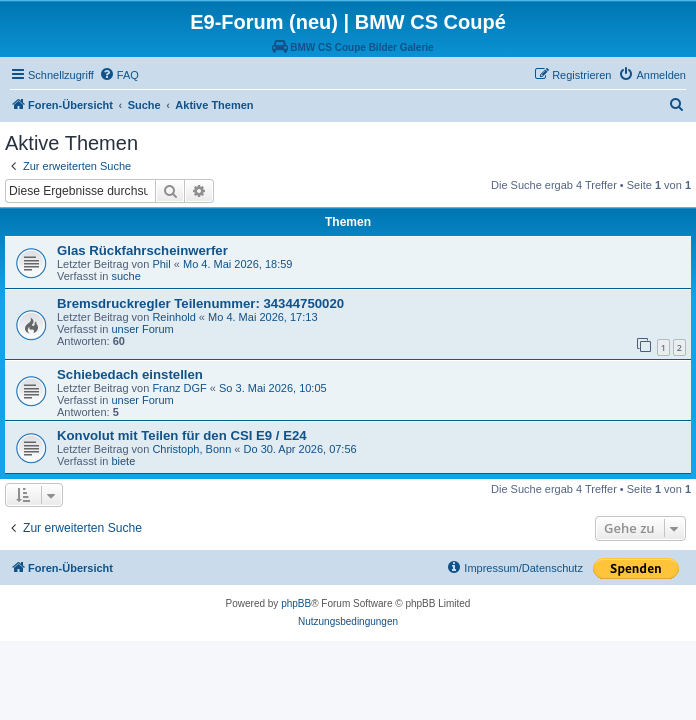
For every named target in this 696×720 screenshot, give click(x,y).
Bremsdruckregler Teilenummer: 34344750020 (200, 303)
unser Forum (142, 329)
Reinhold (173, 317)
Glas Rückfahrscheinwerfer (142, 250)
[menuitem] (119, 75)
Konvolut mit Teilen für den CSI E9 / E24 (182, 435)
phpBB (296, 603)
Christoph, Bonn (191, 449)
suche (125, 276)
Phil (161, 264)
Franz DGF (179, 388)
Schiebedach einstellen (130, 374)
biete (123, 461)
